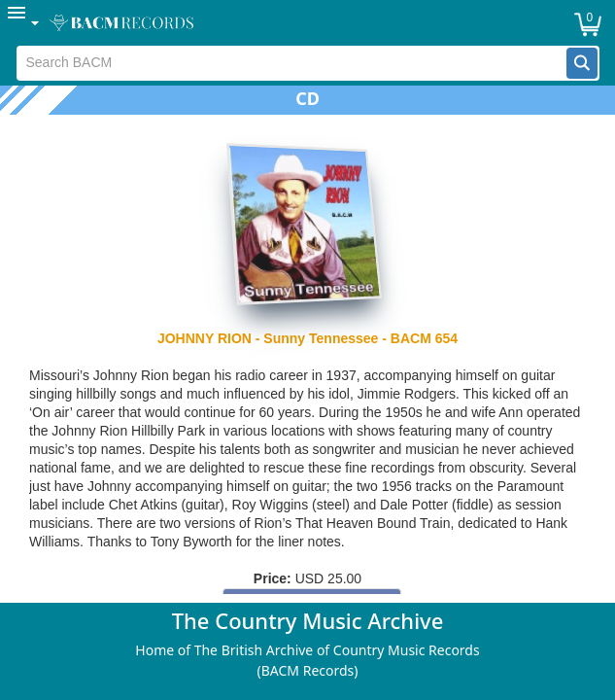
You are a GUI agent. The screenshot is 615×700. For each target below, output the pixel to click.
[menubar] (307, 23)
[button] (582, 63)
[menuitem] (24, 23)
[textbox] (292, 63)
